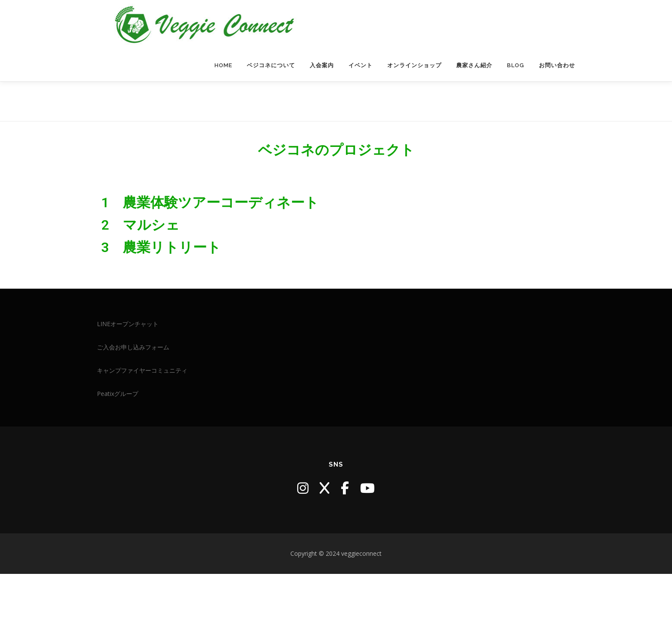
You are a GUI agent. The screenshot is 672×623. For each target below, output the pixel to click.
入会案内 (322, 90)
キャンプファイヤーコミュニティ (142, 419)
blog (516, 90)
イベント (361, 90)
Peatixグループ (118, 443)
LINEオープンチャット (128, 373)
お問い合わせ (557, 90)
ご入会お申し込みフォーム (133, 396)
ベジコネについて (271, 90)
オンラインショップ (414, 90)
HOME (223, 90)
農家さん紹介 (474, 90)
